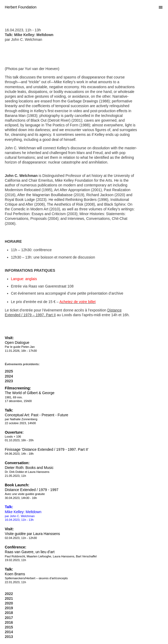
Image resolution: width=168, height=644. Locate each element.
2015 (9, 627)
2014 (9, 632)
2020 (9, 603)
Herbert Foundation (21, 7)
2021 (9, 598)
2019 (9, 608)
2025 (9, 371)
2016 (9, 622)
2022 (9, 594)
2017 (9, 618)
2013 (9, 637)
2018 (9, 613)
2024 (9, 376)
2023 (9, 381)
